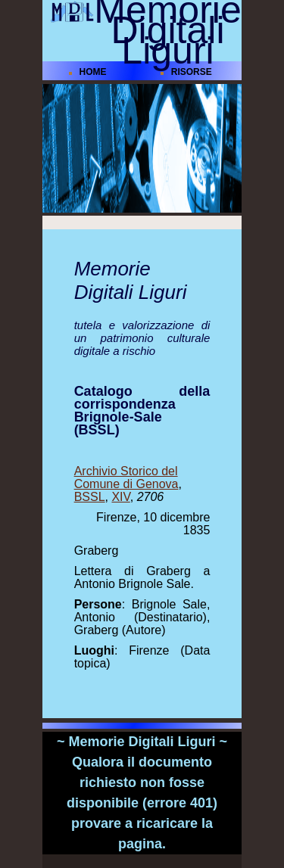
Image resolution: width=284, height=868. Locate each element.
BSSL (90, 497)
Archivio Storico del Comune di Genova (126, 478)
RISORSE (192, 72)
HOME (92, 72)
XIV (120, 497)
